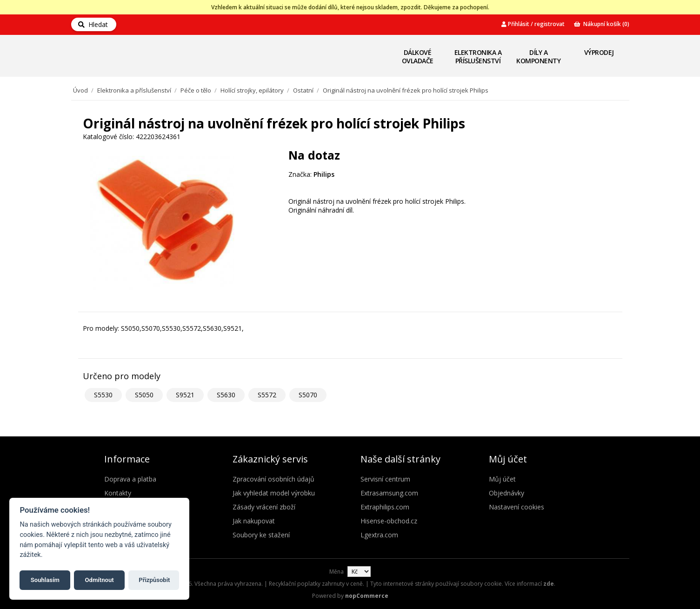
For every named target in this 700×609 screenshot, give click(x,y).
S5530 (103, 395)
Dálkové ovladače (418, 57)
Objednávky (507, 493)
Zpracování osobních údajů (273, 479)
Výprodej (599, 52)
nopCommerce (367, 596)
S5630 (226, 395)
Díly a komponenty (538, 57)
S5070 (308, 395)
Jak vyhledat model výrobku (274, 493)
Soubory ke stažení (261, 535)
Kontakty (118, 493)
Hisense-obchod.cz (389, 521)
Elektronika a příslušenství (478, 57)
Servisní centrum (385, 479)
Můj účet (502, 479)
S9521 (185, 395)
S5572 (267, 395)
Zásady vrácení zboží (264, 507)
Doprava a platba (130, 479)
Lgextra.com (379, 535)
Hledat (93, 24)
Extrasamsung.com (389, 493)
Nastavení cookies (517, 507)
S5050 (144, 395)
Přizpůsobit (154, 580)
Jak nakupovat (254, 521)
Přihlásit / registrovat (533, 24)
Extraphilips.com (385, 507)
